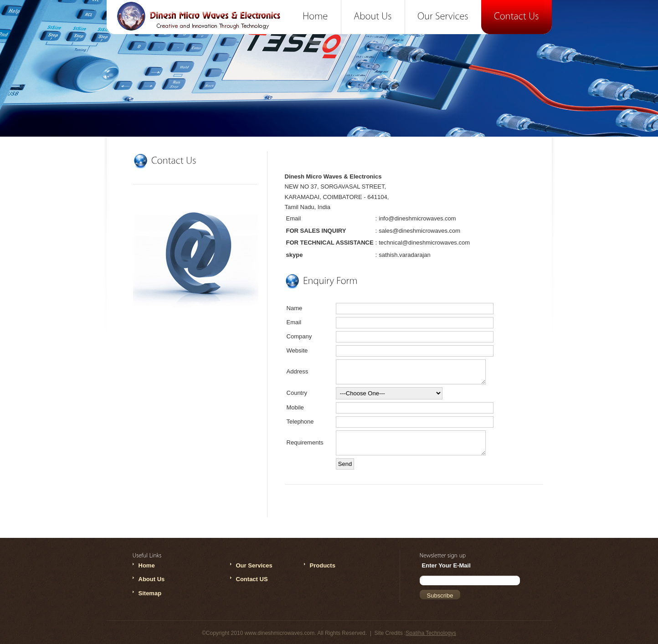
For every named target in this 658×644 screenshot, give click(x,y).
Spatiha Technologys (431, 633)
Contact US (252, 579)
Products (323, 565)
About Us (152, 579)
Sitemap (150, 593)
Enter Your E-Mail (446, 565)
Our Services (254, 565)
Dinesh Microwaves (202, 21)
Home (147, 565)
